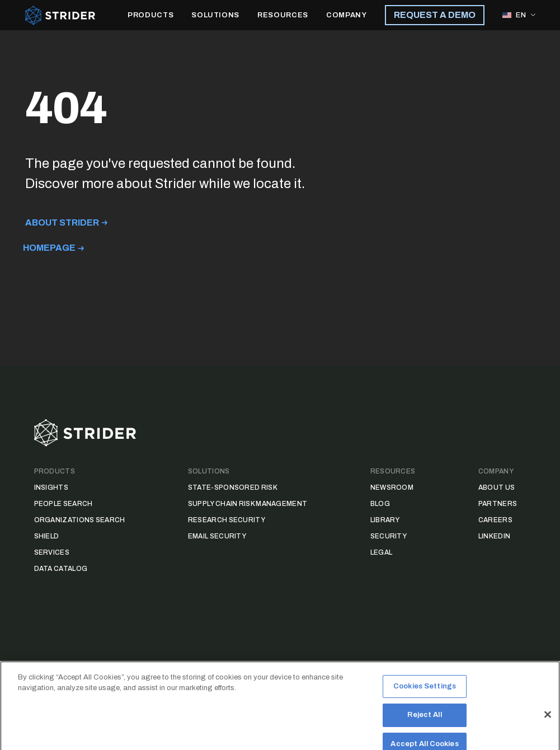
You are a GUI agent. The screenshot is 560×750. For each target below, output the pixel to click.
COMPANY (347, 15)
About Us (497, 487)
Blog (380, 504)
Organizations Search (80, 520)
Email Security (217, 536)
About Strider (62, 222)
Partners (498, 504)
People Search (63, 504)
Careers (495, 520)
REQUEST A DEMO (435, 15)
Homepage (49, 248)
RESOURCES (283, 15)
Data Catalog (61, 569)
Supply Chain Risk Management (248, 504)
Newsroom (392, 487)
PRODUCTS (150, 15)
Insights (51, 487)
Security (389, 536)
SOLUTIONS (215, 15)
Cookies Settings (425, 697)
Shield (47, 536)
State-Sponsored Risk (233, 487)
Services (52, 552)
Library (385, 520)
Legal (382, 552)
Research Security (227, 520)
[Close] (548, 725)
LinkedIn (494, 536)
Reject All (424, 726)
